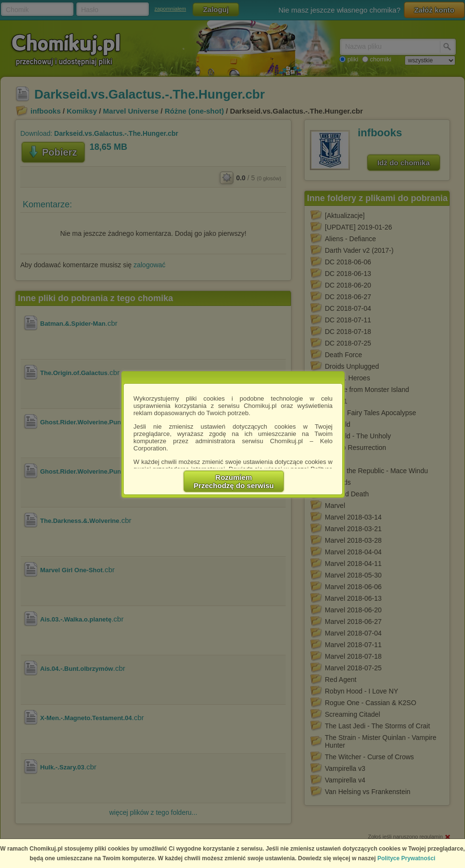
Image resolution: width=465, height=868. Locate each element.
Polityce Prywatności (407, 858)
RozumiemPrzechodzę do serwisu (234, 481)
